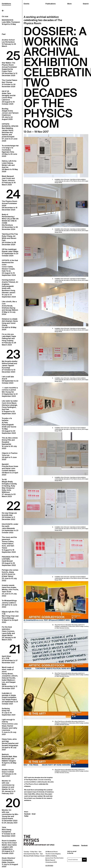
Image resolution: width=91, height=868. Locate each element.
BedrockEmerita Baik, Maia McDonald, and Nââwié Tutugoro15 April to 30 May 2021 (9, 760)
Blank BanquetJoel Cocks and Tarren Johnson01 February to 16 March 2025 (9, 180)
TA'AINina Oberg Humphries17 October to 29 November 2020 (9, 832)
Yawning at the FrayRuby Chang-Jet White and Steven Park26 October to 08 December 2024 (10, 239)
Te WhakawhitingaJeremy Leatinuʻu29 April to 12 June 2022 (9, 604)
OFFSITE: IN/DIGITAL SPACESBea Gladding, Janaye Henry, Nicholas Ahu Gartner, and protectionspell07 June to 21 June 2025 (10, 132)
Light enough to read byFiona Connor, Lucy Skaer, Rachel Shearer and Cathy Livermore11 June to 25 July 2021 (10, 727)
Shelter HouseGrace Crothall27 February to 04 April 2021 (9, 773)
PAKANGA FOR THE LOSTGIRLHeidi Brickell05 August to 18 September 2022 (10, 561)
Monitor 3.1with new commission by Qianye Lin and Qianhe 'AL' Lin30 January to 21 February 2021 (9, 787)
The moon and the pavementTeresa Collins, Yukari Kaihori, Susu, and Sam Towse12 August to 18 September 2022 (9, 545)
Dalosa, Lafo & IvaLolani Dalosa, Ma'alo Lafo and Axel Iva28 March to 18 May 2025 (10, 166)
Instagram (76, 845)
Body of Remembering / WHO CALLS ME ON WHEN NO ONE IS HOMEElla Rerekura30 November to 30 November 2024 (10, 222)
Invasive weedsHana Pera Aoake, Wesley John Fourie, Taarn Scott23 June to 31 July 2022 (10, 591)
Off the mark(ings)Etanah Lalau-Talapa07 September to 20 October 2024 (10, 252)
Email (34, 814)
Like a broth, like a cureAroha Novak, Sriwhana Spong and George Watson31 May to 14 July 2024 (10, 308)
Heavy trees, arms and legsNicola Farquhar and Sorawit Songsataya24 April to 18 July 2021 (10, 744)
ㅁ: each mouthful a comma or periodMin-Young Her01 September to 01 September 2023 (10, 392)
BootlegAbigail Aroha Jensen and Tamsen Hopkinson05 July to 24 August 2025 (10, 114)
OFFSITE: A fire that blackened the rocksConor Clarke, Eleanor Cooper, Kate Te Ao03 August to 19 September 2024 (10, 268)
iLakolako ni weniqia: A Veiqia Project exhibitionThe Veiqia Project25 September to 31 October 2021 (10, 698)
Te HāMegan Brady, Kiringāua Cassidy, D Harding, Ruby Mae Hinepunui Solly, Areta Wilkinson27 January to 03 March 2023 (9, 488)
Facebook (27, 814)
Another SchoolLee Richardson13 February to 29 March (9, 43)
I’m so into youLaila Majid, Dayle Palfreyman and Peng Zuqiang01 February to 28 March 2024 (9, 340)
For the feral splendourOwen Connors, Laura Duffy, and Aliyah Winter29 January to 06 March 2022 (9, 633)
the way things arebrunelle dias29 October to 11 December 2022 (9, 516)
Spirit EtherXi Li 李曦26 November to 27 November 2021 (10, 659)
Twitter (26, 816)
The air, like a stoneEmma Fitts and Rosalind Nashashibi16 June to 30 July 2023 (10, 443)
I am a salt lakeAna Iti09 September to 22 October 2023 (10, 380)
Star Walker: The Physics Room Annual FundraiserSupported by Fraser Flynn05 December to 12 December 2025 (10, 69)
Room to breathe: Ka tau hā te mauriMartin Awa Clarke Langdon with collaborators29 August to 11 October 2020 (9, 847)
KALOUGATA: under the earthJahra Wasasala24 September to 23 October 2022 (10, 528)
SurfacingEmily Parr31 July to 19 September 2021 (9, 712)
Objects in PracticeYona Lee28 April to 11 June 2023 (10, 456)
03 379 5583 (49, 866)
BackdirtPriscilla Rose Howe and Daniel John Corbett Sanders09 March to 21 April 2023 (10, 469)
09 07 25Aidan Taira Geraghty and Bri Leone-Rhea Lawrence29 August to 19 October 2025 (9, 98)
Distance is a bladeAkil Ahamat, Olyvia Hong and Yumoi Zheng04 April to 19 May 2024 (10, 324)
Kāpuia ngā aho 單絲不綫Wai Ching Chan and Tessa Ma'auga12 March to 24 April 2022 (10, 617)
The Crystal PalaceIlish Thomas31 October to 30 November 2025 (10, 83)
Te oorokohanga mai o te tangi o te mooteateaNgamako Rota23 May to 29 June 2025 (10, 151)
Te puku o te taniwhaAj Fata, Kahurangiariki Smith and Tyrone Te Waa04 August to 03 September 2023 (9, 426)
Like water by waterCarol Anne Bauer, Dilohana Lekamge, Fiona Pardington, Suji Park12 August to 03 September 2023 (10, 407)
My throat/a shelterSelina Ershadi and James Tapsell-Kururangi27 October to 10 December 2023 (10, 367)
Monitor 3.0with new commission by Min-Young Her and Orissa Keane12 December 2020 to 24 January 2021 (10, 816)
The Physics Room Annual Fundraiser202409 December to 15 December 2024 (10, 206)
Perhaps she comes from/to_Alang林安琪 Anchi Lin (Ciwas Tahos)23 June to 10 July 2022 (10, 575)
